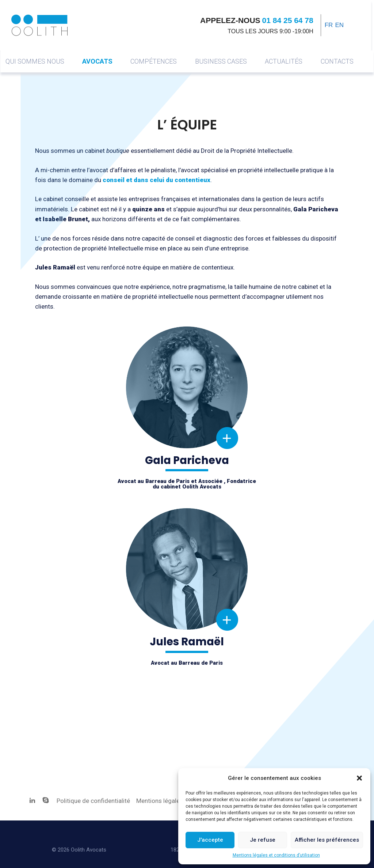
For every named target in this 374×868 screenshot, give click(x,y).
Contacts (337, 61)
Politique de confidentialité (94, 801)
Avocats (97, 61)
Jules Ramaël (188, 511)
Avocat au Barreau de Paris (187, 663)
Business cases (221, 61)
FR (329, 25)
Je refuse (263, 840)
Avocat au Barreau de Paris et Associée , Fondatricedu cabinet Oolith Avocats (187, 484)
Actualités (284, 61)
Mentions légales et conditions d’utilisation (276, 855)
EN (340, 25)
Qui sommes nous (35, 61)
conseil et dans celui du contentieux (157, 180)
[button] (359, 778)
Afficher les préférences (327, 840)
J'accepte (210, 840)
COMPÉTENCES (154, 61)
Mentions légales (160, 801)
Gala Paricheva (188, 330)
